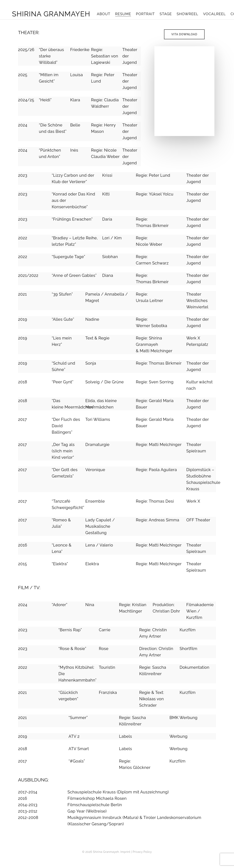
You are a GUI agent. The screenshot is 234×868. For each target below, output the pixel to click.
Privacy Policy (142, 852)
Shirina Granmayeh (51, 14)
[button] (184, 34)
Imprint (125, 852)
